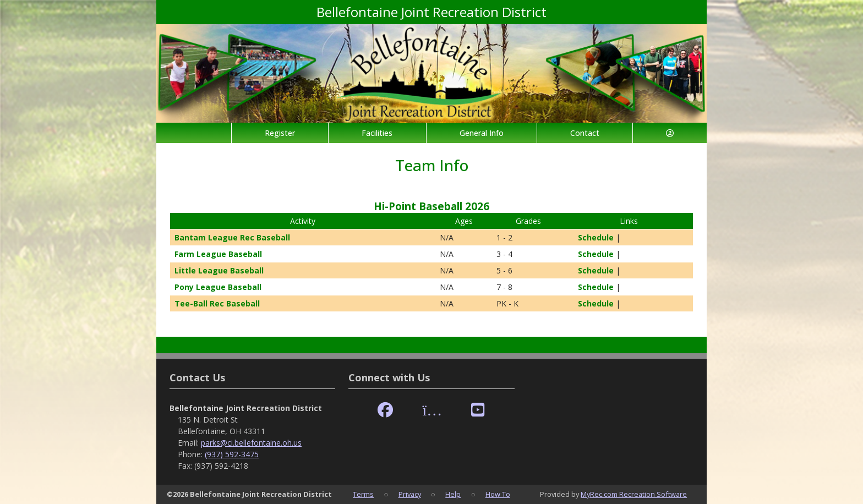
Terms (363, 494)
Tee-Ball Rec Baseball (217, 303)
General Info (482, 133)
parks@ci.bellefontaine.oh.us (251, 443)
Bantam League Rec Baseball (232, 237)
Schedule (591, 237)
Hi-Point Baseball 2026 (431, 206)
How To (498, 494)
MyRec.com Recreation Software (634, 494)
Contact (585, 133)
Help (453, 494)
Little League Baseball (219, 270)
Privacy (410, 494)
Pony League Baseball (218, 287)
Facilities (377, 133)
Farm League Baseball (218, 254)
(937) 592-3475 (232, 454)
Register (280, 133)
